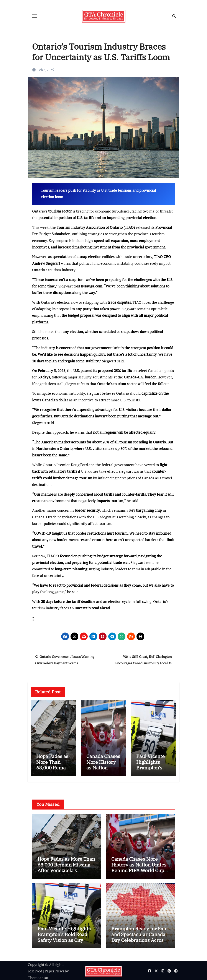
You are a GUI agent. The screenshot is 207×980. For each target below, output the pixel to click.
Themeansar (38, 977)
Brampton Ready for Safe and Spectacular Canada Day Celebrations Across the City (139, 936)
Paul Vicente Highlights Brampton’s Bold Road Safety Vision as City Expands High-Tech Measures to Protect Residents (64, 942)
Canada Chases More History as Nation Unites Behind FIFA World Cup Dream (103, 770)
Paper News (54, 970)
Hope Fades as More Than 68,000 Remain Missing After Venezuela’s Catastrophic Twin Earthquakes (66, 869)
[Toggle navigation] (35, 16)
